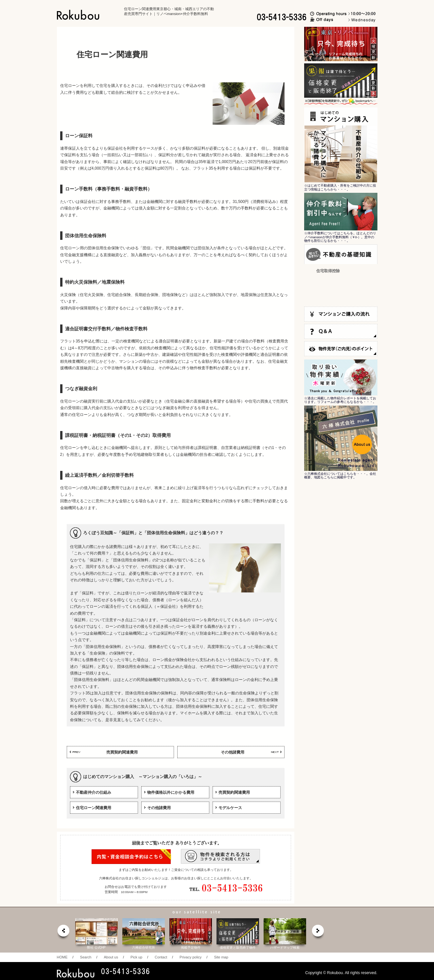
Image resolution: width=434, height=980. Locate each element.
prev (63, 932)
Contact (161, 957)
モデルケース (230, 808)
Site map (221, 957)
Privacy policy (191, 957)
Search (86, 957)
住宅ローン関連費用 (94, 808)
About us (111, 957)
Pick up (136, 957)
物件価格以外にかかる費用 (171, 792)
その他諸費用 (233, 752)
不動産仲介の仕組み (94, 792)
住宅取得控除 (328, 271)
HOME (62, 957)
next (318, 932)
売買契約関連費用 (122, 752)
